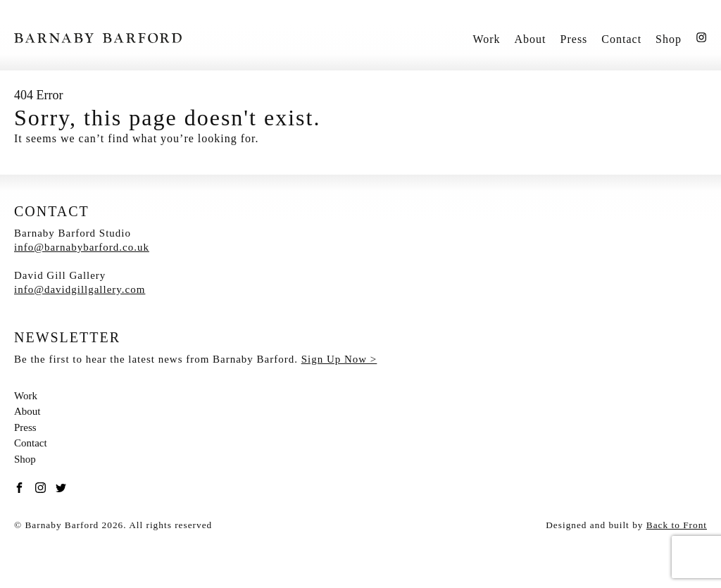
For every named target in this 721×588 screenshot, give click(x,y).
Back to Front (677, 525)
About (531, 39)
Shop (669, 39)
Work (486, 39)
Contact (621, 39)
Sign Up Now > (339, 359)
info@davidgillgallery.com (80, 289)
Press (574, 39)
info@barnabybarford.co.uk (82, 247)
